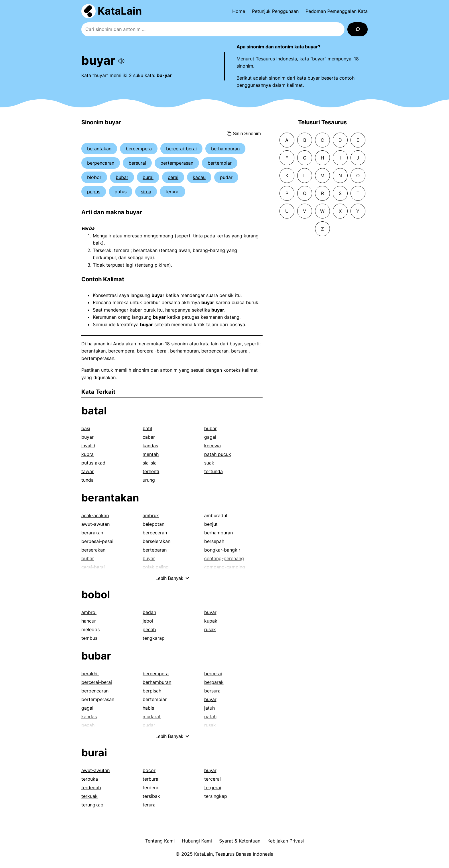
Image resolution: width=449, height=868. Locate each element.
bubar (122, 177)
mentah (151, 454)
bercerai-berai (181, 149)
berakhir (90, 674)
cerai (173, 177)
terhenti (151, 471)
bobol (96, 595)
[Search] (358, 29)
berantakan (99, 149)
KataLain (120, 11)
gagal (210, 437)
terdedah (91, 788)
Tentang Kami (160, 841)
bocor (149, 770)
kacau (199, 177)
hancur (89, 621)
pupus (94, 192)
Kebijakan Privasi (286, 841)
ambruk (151, 515)
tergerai (213, 788)
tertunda (213, 471)
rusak (210, 629)
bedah (149, 612)
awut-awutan (95, 524)
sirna (146, 192)
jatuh (209, 708)
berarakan (92, 533)
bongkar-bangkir (222, 550)
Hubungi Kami (197, 841)
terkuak (89, 796)
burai (148, 177)
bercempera (139, 149)
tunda (87, 480)
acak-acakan (95, 515)
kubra (87, 454)
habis (148, 708)
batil (147, 428)
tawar (87, 471)
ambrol (89, 612)
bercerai (213, 674)
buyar (87, 437)
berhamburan (225, 149)
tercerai (212, 779)
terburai (151, 779)
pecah (149, 629)
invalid (88, 446)
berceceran (155, 533)
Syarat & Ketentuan (240, 841)
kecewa (212, 446)
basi (86, 428)
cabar (149, 437)
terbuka (90, 779)
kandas (150, 446)
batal (94, 411)
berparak (214, 682)
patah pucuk (218, 454)
